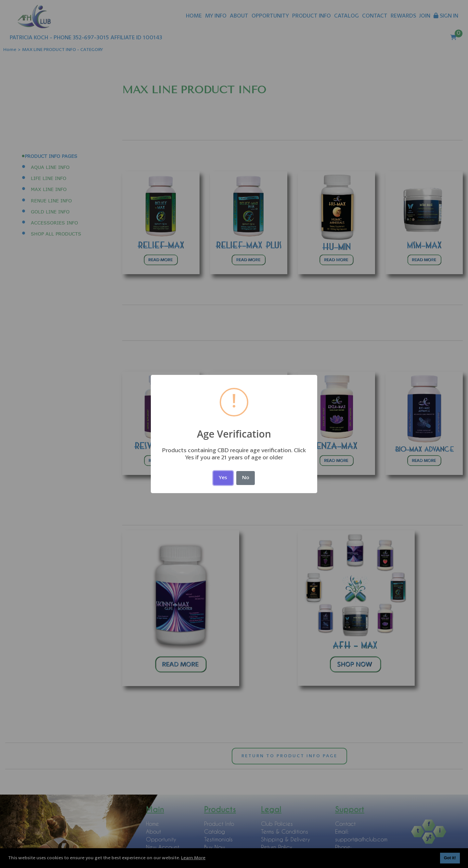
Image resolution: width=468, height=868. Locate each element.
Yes (223, 478)
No (246, 478)
